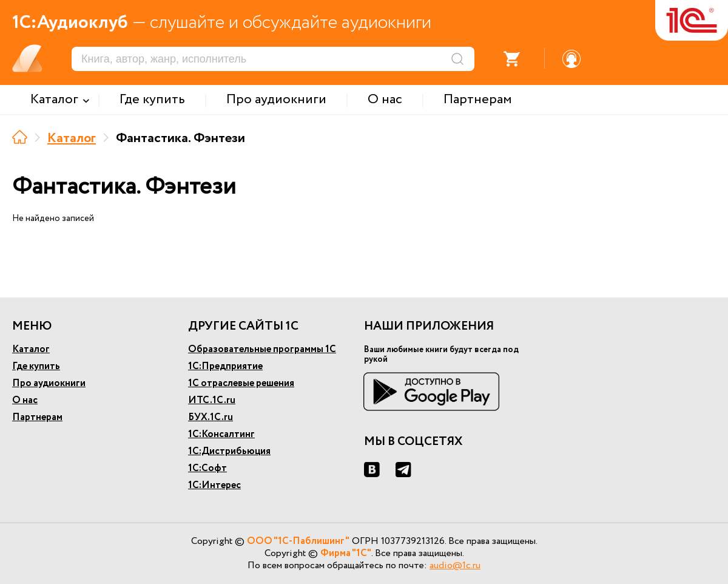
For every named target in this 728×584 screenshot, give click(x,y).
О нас (25, 400)
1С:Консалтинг (221, 434)
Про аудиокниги (49, 383)
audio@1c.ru (455, 565)
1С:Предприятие (225, 366)
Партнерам (37, 417)
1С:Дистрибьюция (229, 451)
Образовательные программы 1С (262, 349)
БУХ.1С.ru (211, 417)
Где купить (36, 366)
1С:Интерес (214, 485)
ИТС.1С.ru (212, 400)
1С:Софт (207, 468)
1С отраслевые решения (241, 383)
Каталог (72, 138)
